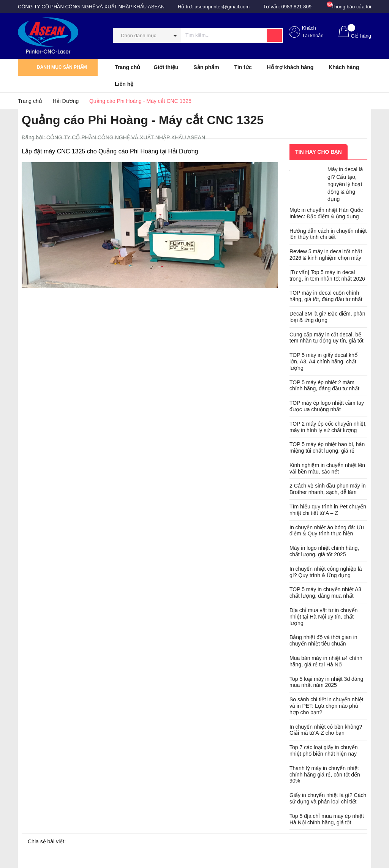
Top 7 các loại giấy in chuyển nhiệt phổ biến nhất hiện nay (324, 750)
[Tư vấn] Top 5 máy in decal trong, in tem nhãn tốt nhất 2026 (327, 275)
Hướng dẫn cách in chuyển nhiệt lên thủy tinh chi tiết (328, 234)
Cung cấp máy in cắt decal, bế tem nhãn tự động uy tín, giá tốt (327, 338)
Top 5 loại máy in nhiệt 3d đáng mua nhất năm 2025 (326, 682)
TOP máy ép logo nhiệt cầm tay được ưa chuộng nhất (327, 406)
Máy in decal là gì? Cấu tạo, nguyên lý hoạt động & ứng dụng (345, 184)
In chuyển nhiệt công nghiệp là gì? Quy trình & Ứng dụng (326, 572)
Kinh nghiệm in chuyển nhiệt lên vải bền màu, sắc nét (327, 468)
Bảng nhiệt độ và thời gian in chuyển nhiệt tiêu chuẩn (323, 640)
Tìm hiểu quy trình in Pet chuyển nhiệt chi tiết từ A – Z (328, 510)
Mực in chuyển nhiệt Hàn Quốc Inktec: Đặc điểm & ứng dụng (326, 213)
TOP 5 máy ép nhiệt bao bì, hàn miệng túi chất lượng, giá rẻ (327, 447)
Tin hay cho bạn (319, 152)
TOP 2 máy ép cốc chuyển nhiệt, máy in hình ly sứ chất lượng (328, 427)
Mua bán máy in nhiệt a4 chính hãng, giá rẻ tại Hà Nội (326, 661)
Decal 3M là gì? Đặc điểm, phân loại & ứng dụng (327, 317)
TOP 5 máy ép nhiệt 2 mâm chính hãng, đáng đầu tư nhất (324, 386)
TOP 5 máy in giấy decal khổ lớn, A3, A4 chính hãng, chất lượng (323, 361)
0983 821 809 (297, 7)
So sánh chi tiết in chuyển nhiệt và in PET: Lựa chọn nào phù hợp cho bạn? (326, 706)
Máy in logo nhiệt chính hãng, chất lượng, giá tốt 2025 (324, 551)
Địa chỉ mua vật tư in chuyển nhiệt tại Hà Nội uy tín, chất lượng (323, 617)
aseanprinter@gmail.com (222, 7)
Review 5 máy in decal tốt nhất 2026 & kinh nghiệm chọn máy (326, 255)
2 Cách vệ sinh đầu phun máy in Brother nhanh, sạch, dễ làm (327, 489)
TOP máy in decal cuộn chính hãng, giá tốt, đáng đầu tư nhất (326, 296)
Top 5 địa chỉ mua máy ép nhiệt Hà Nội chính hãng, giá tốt (327, 819)
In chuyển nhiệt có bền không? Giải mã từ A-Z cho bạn (326, 730)
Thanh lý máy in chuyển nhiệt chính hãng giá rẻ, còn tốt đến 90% (325, 775)
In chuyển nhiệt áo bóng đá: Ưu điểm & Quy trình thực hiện (327, 531)
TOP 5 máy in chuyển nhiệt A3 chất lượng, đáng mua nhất (325, 593)
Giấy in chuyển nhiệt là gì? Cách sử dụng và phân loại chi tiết (328, 798)
